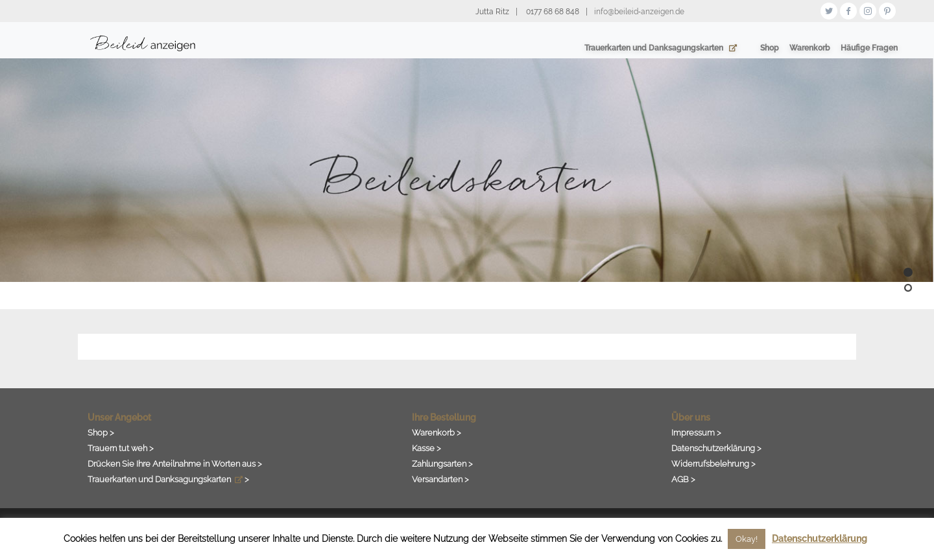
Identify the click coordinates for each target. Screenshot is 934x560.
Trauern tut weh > (121, 448)
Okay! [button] (747, 539)
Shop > (101, 432)
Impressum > (696, 432)
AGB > (683, 479)
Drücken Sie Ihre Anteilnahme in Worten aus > (175, 463)
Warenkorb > (437, 432)
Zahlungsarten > (442, 463)
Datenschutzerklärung (820, 539)
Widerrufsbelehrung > (713, 463)
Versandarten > (440, 479)
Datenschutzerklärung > (716, 448)
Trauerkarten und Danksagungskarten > (168, 479)
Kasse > (426, 448)
